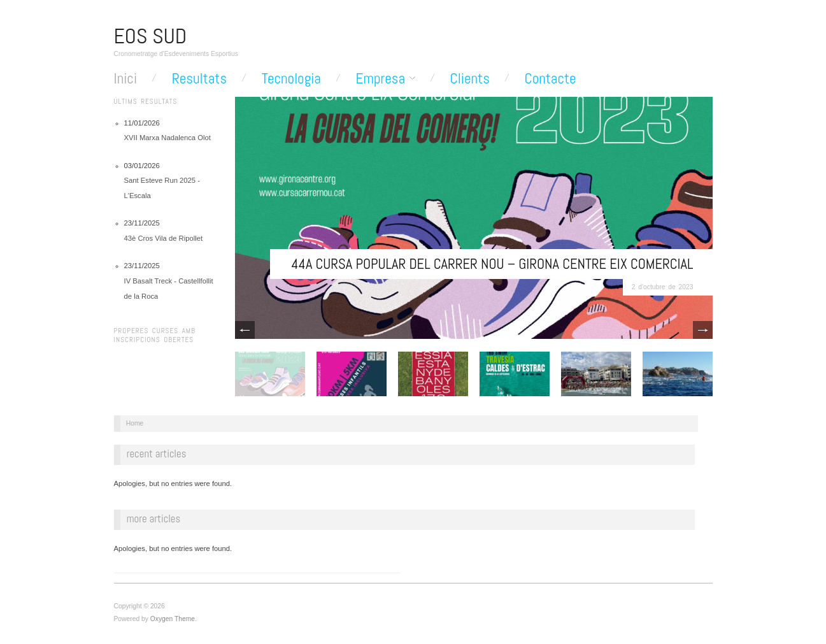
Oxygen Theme (173, 619)
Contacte (550, 79)
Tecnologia (291, 79)
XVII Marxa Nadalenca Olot (167, 138)
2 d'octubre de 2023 (663, 287)
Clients (470, 79)
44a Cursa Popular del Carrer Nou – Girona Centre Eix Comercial (492, 264)
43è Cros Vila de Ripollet (164, 238)
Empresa (381, 79)
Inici (126, 79)
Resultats (199, 79)
